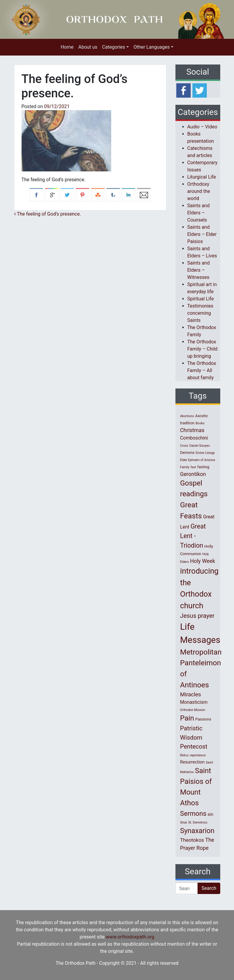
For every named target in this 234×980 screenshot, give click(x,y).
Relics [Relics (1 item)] (184, 755)
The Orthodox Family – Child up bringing (202, 349)
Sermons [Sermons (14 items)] (193, 813)
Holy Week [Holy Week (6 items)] (203, 561)
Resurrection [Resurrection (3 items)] (192, 762)
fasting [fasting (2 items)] (203, 467)
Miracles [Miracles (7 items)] (191, 695)
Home (67, 47)
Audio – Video (202, 127)
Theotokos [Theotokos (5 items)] (192, 840)
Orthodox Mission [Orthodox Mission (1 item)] (193, 710)
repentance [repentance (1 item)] (198, 755)
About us (88, 47)
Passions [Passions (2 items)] (203, 719)
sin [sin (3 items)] (211, 814)
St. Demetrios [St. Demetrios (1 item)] (198, 822)
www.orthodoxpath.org (130, 937)
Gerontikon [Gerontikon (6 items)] (193, 474)
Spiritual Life (201, 299)
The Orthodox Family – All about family (202, 370)
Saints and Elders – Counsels (199, 213)
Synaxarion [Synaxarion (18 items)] (197, 831)
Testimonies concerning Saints (200, 313)
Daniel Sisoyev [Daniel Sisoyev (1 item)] (200, 446)
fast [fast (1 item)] (194, 467)
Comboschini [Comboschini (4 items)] (194, 438)
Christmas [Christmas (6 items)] (192, 430)
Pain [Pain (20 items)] (187, 718)
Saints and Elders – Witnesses (199, 270)
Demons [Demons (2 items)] (187, 453)
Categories (114, 47)
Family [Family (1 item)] (185, 467)
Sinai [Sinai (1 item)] (184, 822)
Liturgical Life (202, 177)
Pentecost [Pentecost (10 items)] (194, 746)
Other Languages (152, 47)
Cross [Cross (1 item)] (184, 446)
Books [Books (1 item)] (200, 423)
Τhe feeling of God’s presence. (48, 214)
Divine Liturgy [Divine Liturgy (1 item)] (205, 453)
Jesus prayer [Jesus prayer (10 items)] (197, 616)
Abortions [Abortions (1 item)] (187, 416)
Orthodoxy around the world (199, 191)
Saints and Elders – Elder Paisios (202, 234)
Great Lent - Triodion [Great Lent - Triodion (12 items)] (193, 536)
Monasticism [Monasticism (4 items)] (194, 702)
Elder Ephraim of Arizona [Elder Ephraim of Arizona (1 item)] (198, 460)
